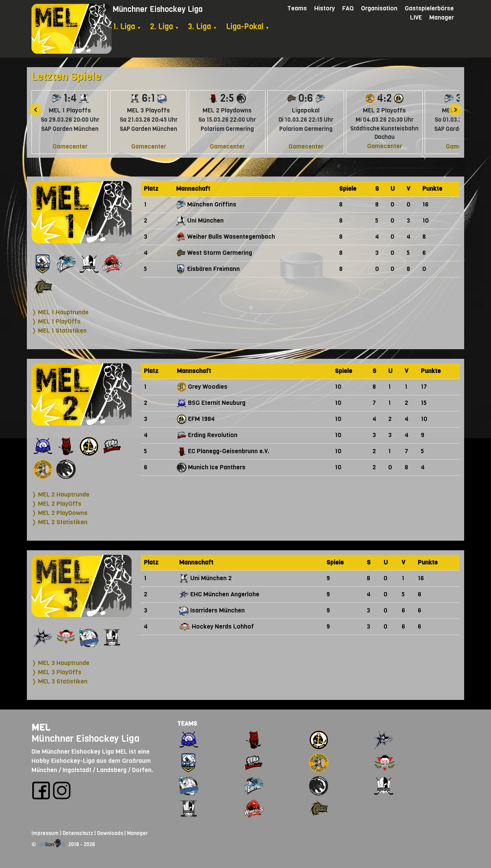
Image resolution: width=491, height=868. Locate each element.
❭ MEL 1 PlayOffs (56, 321)
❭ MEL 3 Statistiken (59, 681)
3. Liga (202, 27)
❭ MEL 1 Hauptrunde (60, 312)
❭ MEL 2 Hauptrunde (60, 494)
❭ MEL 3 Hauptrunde (60, 663)
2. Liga (164, 27)
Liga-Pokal (248, 27)
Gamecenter (70, 146)
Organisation (379, 8)
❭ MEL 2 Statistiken (59, 522)
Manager (442, 17)
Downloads (110, 833)
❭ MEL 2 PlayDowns (59, 513)
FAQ (348, 8)
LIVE (416, 17)
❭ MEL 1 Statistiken (59, 331)
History (325, 8)
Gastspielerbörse (429, 8)
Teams (297, 8)
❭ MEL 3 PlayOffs (56, 672)
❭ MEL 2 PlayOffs (56, 504)
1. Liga (127, 27)
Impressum (45, 833)
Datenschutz (78, 833)
